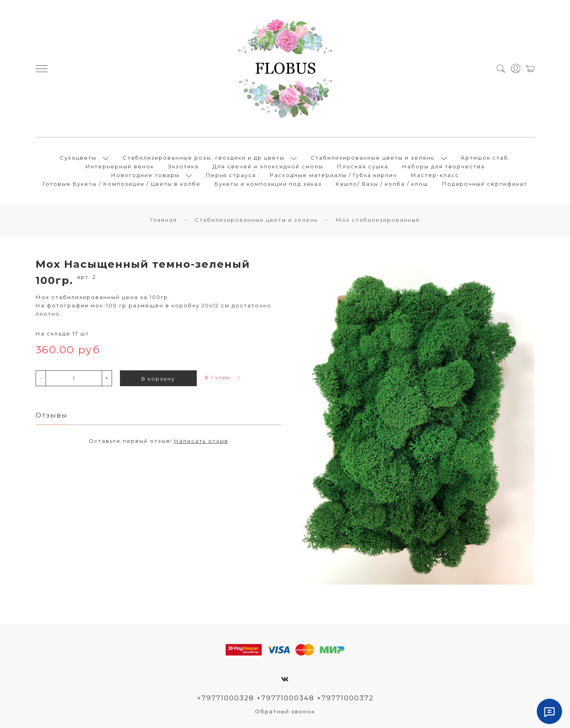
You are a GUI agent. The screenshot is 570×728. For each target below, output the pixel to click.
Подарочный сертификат (485, 184)
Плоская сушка (363, 166)
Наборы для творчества (444, 166)
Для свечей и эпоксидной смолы (268, 166)
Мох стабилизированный (378, 220)
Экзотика (183, 166)
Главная (163, 220)
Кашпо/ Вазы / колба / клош (382, 184)
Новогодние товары (145, 175)
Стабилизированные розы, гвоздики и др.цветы (204, 158)
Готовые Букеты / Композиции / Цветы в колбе (122, 184)
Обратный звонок (285, 711)
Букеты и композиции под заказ (268, 184)
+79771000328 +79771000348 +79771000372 (285, 698)
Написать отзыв (201, 441)
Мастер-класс (435, 175)
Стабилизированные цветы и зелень (373, 158)
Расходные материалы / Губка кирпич (333, 175)
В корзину (158, 379)
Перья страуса (231, 175)
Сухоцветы (78, 158)
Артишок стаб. (485, 158)
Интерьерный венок (120, 166)
